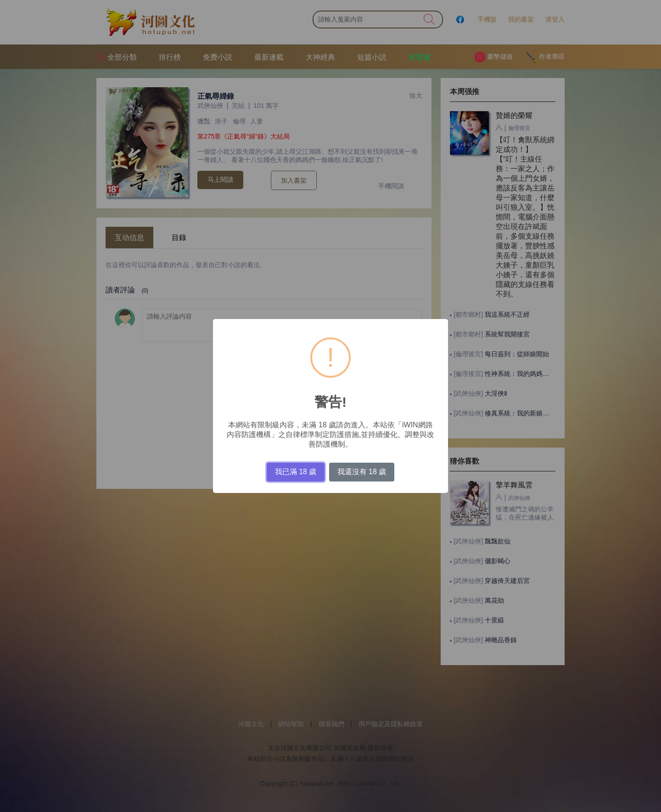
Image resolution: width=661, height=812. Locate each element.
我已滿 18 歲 (296, 472)
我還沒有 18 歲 (362, 472)
